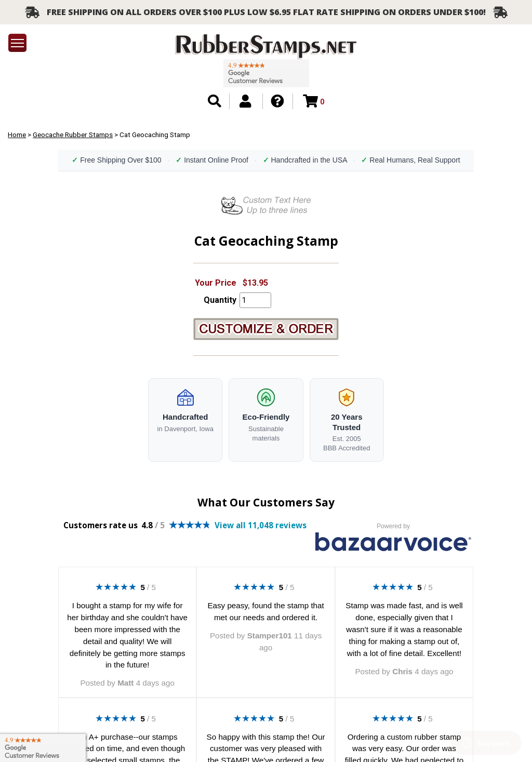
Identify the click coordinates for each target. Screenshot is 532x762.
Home (17, 135)
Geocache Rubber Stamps (73, 135)
